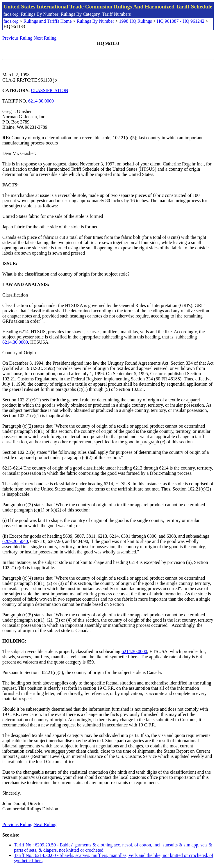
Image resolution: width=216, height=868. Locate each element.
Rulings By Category (80, 14)
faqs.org (11, 14)
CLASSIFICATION (50, 90)
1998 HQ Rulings (136, 21)
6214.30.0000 (41, 101)
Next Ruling (45, 38)
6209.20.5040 (15, 541)
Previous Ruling (17, 38)
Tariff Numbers (116, 14)
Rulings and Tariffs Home (48, 21)
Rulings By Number (40, 14)
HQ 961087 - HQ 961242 (181, 21)
